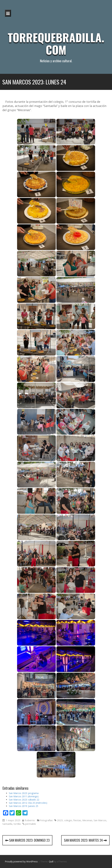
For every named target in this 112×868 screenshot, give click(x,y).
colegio (68, 820)
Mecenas (87, 820)
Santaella (7, 824)
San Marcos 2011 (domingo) (24, 796)
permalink (30, 824)
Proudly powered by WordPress (21, 861)
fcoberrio (30, 820)
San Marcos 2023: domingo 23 (27, 840)
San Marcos (100, 820)
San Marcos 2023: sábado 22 (24, 800)
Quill (51, 861)
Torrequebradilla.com (56, 43)
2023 (60, 820)
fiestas (77, 820)
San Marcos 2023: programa (24, 793)
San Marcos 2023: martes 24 (85, 840)
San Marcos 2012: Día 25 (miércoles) (28, 803)
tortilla (17, 824)
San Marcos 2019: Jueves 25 (24, 806)
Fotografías (46, 820)
